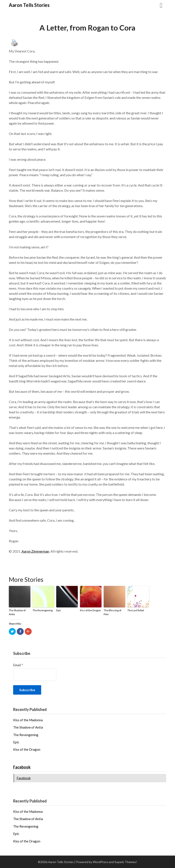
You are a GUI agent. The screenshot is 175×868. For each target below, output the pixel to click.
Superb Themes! (126, 862)
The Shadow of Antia (17, 612)
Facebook (22, 767)
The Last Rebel (136, 610)
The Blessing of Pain (112, 612)
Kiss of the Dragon (90, 610)
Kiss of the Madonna (28, 720)
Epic (59, 610)
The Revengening (43, 610)
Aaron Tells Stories (29, 5)
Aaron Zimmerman (35, 551)
